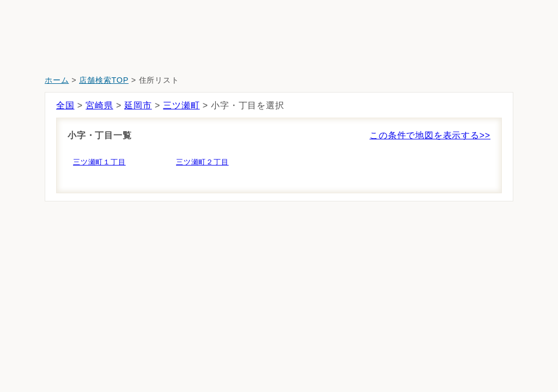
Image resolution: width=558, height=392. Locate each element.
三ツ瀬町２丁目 (202, 162)
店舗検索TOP (104, 80)
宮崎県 (99, 105)
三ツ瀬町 (181, 105)
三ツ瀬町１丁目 (99, 162)
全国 (65, 105)
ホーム (57, 80)
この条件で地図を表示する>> (430, 135)
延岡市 (138, 105)
